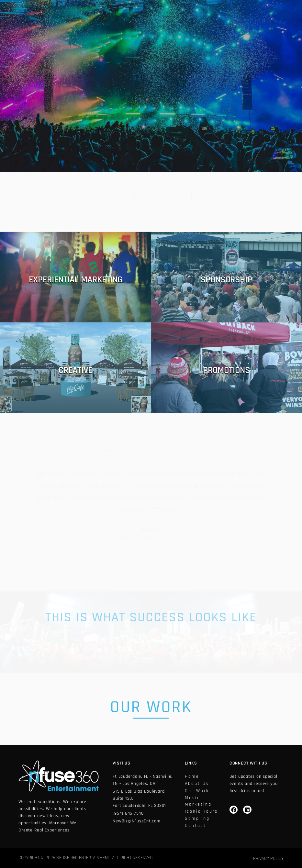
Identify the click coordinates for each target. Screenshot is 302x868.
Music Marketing (198, 801)
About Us (197, 784)
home (192, 776)
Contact (196, 826)
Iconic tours (201, 811)
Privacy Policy (268, 858)
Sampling (197, 819)
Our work (197, 791)
